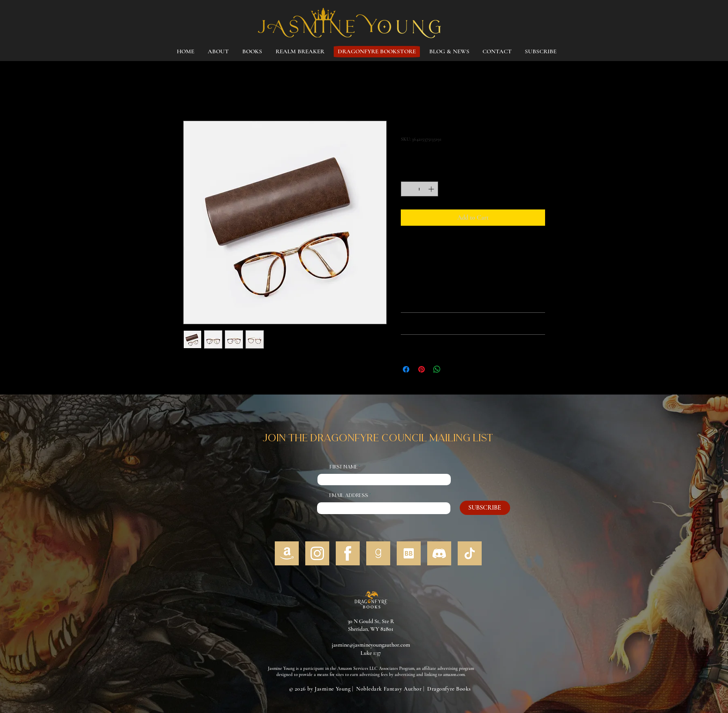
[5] (378, 553)
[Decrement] (407, 189)
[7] (439, 553)
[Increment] (432, 189)
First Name (344, 467)
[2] (470, 553)
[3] (317, 553)
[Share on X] (452, 369)
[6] (409, 553)
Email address (349, 496)
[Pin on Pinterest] (422, 369)
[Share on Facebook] (406, 369)
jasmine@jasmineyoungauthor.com (371, 645)
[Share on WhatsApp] (437, 369)
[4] (348, 553)
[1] (287, 553)
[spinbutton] (419, 189)
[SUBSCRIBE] (485, 508)
